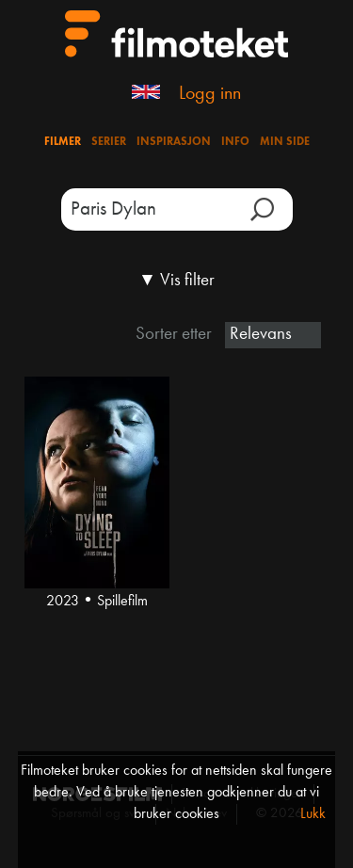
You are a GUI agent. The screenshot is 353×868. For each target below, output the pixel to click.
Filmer (63, 142)
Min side (285, 142)
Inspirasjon (174, 142)
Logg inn (210, 94)
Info (235, 142)
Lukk (313, 814)
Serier (109, 142)
